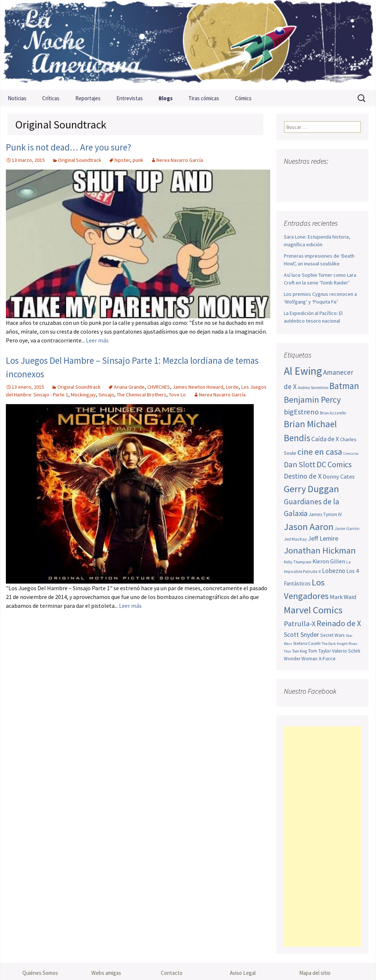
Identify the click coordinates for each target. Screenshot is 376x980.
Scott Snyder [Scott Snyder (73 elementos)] (301, 634)
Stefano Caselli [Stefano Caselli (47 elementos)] (307, 643)
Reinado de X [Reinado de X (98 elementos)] (339, 623)
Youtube (318, 176)
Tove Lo (177, 395)
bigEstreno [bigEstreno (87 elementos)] (301, 412)
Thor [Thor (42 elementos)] (288, 651)
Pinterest (332, 176)
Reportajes (88, 98)
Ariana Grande (129, 387)
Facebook (290, 176)
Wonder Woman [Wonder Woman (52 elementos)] (301, 659)
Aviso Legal (243, 973)
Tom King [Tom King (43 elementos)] (300, 651)
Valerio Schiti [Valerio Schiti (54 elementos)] (346, 651)
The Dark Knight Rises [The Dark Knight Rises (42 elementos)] (339, 644)
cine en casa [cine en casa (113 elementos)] (320, 452)
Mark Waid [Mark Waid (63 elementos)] (343, 597)
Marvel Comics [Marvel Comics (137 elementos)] (313, 610)
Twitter (304, 176)
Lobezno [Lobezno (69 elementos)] (334, 571)
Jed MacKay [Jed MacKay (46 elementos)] (295, 539)
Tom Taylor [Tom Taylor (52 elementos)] (319, 651)
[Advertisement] (322, 836)
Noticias (17, 98)
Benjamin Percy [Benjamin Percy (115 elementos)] (312, 400)
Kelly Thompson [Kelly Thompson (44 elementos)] (298, 562)
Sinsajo (106, 395)
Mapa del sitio (315, 973)
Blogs (166, 98)
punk (138, 160)
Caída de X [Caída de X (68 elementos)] (325, 439)
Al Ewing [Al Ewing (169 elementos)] (303, 371)
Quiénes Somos (40, 973)
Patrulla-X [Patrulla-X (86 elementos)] (300, 624)
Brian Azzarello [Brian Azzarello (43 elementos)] (333, 413)
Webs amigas (106, 973)
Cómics (243, 98)
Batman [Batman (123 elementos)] (344, 386)
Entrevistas (130, 98)
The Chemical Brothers (142, 395)
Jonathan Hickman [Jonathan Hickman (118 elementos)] (320, 550)
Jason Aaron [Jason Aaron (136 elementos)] (309, 527)
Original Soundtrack (80, 160)
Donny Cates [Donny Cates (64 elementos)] (339, 476)
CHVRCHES (159, 387)
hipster (122, 160)
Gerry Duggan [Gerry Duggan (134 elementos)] (311, 489)
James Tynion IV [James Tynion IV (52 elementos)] (325, 514)
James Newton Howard (198, 387)
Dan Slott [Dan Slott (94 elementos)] (300, 464)
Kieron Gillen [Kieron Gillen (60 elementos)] (329, 561)
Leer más (97, 340)
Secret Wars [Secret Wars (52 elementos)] (332, 635)
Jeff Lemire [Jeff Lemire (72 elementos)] (323, 538)
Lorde (232, 387)
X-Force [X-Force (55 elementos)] (327, 658)
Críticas (51, 98)
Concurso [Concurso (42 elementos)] (351, 453)
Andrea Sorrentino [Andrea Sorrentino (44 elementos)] (313, 388)
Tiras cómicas (204, 98)
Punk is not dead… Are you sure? (68, 147)
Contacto (172, 973)
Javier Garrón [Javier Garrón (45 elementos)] (347, 529)
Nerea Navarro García (180, 160)
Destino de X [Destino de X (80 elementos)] (303, 476)
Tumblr (346, 176)
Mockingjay (83, 395)
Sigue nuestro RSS (291, 188)
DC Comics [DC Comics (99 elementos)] (334, 464)
